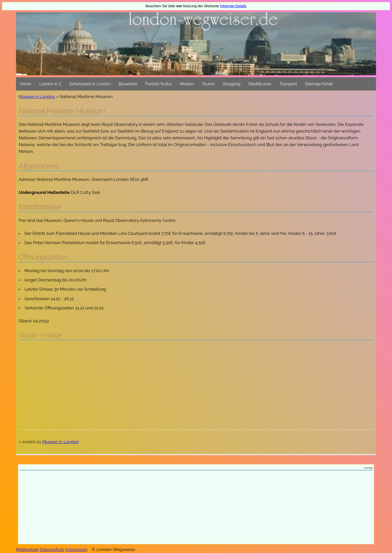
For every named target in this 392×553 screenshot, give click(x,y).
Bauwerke (128, 84)
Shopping (231, 84)
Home (26, 84)
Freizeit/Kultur (159, 84)
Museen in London (37, 97)
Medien (187, 84)
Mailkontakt (27, 549)
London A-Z (50, 84)
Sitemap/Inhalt (319, 84)
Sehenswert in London (90, 84)
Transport (288, 84)
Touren (208, 84)
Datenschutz (52, 549)
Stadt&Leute (260, 84)
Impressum (76, 549)
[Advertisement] (196, 380)
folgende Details (233, 6)
